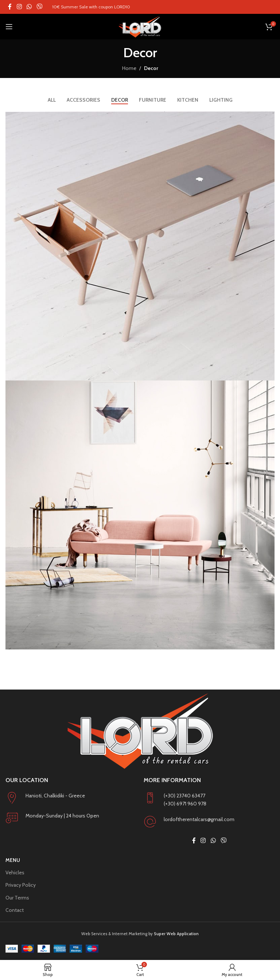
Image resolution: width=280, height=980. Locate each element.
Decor (151, 68)
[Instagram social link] (19, 7)
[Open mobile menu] (9, 27)
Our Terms (17, 898)
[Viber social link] (40, 7)
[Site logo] (140, 27)
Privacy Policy (21, 885)
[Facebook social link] (10, 7)
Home (129, 68)
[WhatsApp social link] (29, 7)
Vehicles (15, 872)
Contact (15, 910)
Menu (13, 860)
